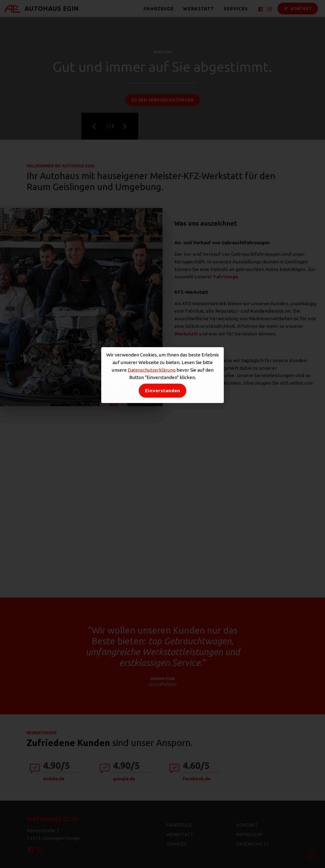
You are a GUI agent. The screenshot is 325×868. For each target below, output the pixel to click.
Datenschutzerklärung (152, 370)
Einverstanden (162, 391)
